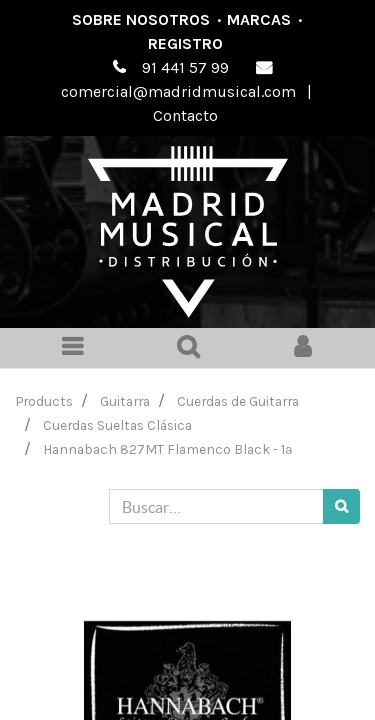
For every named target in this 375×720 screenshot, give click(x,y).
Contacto (185, 115)
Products (44, 401)
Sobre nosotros (141, 19)
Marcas (259, 19)
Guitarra (125, 401)
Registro (185, 43)
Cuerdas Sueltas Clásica (117, 425)
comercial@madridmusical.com (178, 91)
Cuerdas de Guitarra (238, 401)
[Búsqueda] (341, 506)
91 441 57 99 (185, 67)
